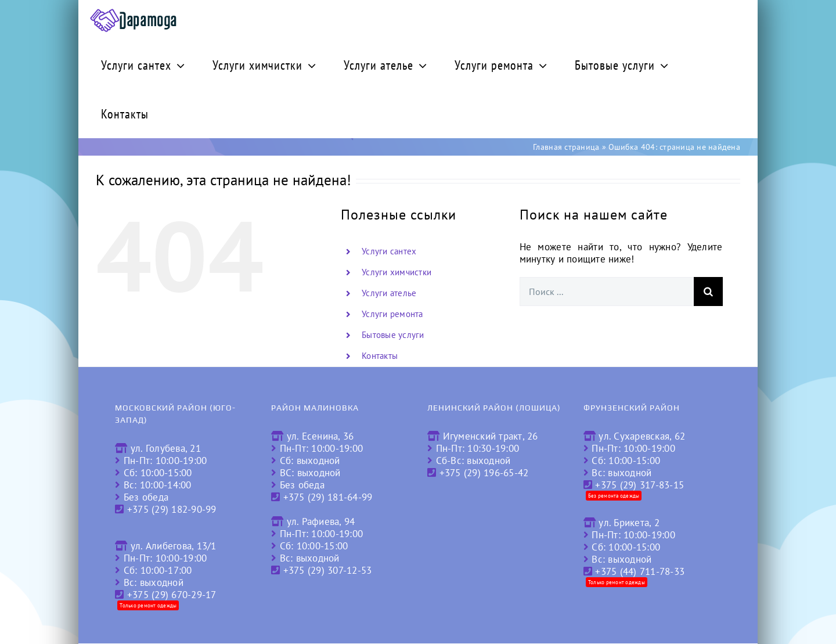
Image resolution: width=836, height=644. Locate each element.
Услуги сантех (389, 251)
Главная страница (566, 147)
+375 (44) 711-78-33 (640, 571)
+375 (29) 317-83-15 (639, 485)
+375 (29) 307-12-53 (328, 570)
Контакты (380, 356)
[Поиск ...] (607, 292)
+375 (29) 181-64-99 (328, 497)
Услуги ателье (389, 293)
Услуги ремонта (392, 314)
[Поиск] (708, 292)
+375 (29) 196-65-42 (484, 473)
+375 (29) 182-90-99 (172, 509)
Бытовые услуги (393, 335)
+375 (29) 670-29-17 (172, 595)
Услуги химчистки (397, 272)
